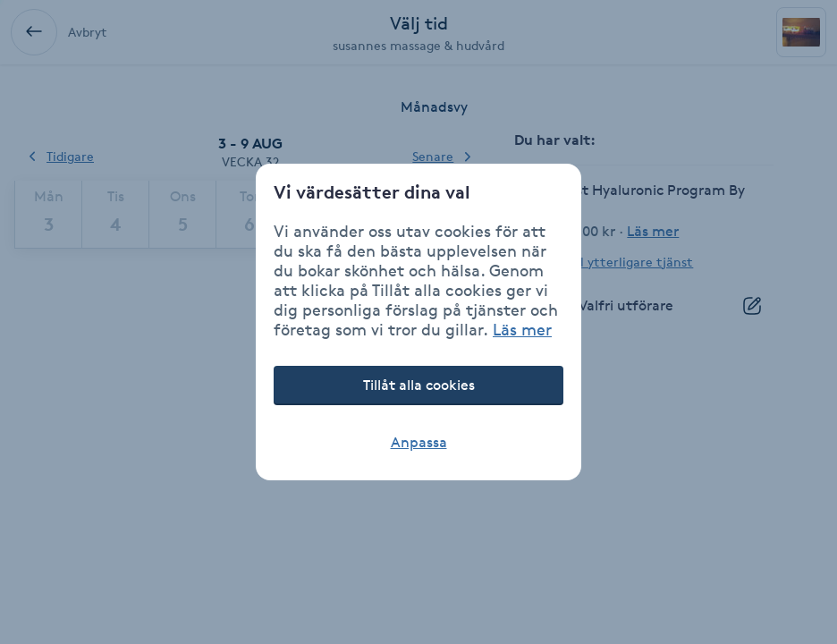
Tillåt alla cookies (419, 385)
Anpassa (419, 442)
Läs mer (522, 329)
